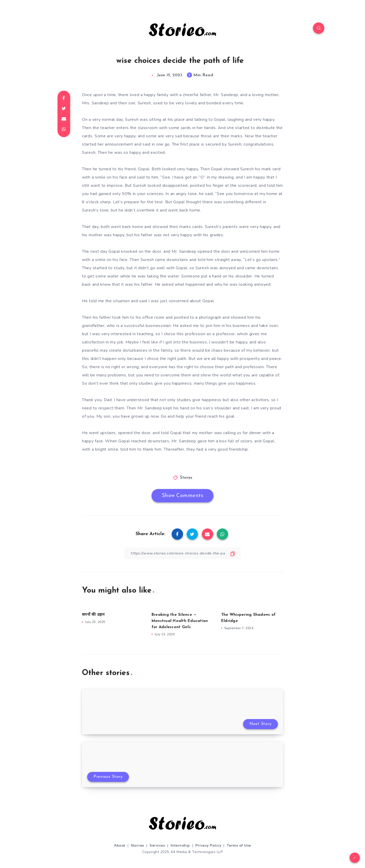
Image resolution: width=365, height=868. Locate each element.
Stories (186, 478)
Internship (180, 845)
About (120, 845)
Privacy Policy (208, 845)
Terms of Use (239, 845)
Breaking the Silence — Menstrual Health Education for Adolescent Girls (180, 621)
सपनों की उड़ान (93, 615)
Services (157, 845)
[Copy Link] (182, 553)
